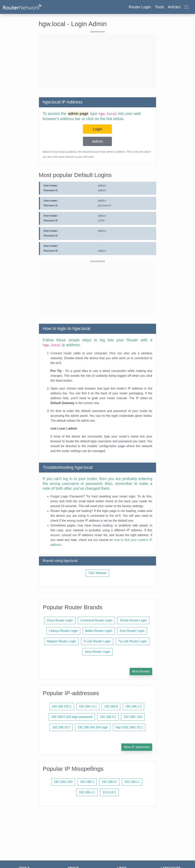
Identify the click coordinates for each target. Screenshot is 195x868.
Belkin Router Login (99, 631)
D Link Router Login (97, 641)
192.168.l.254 (63, 782)
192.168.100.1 (62, 706)
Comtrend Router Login (96, 620)
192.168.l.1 (132, 782)
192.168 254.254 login (93, 727)
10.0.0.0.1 (109, 792)
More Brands (141, 671)
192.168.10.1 (61, 727)
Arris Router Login (132, 631)
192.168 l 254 (133, 717)
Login (97, 129)
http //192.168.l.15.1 (129, 727)
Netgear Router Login (61, 641)
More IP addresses (137, 747)
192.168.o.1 (87, 792)
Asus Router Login (98, 652)
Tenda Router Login (133, 620)
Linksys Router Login (63, 631)
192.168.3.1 (108, 717)
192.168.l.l (87, 782)
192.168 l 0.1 (88, 706)
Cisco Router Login (60, 620)
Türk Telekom (98, 573)
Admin (97, 141)
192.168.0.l (109, 782)
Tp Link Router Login (133, 641)
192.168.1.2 (134, 706)
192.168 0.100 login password (72, 717)
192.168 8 (111, 706)
